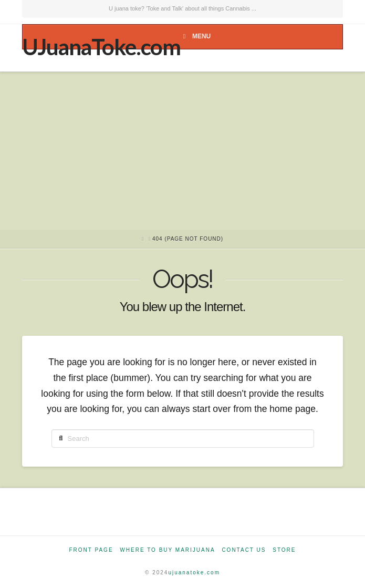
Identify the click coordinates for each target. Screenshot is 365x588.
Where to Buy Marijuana (167, 550)
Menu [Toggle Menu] (195, 36)
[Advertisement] (182, 151)
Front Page (91, 550)
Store (284, 550)
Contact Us (244, 550)
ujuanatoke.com (194, 572)
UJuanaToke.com (101, 47)
